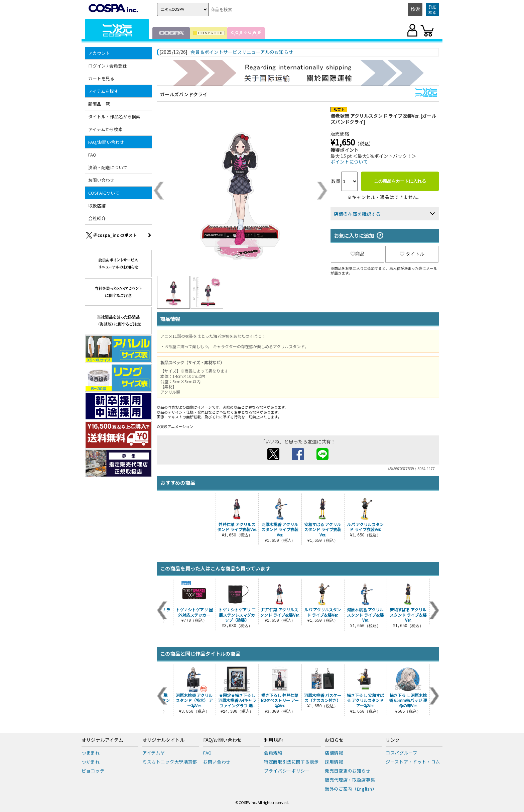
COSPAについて (104, 193)
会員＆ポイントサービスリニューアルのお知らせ (242, 52)
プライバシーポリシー (287, 771)
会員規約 (273, 753)
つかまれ (91, 762)
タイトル (412, 254)
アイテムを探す (103, 91)
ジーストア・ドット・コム (413, 762)
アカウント (99, 53)
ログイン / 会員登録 (107, 66)
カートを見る (101, 78)
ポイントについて (349, 162)
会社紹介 (97, 218)
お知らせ (334, 740)
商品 (358, 254)
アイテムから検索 (105, 129)
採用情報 (334, 762)
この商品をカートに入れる (400, 181)
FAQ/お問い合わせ (106, 142)
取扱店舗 (97, 206)
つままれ (91, 753)
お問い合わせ (101, 180)
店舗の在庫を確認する (357, 214)
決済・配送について (108, 167)
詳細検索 (432, 10)
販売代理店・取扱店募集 (350, 780)
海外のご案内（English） (351, 789)
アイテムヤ (154, 753)
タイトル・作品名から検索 (114, 117)
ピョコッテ (93, 771)
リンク (393, 740)
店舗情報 (334, 753)
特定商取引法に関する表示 (291, 762)
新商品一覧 (99, 104)
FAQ (92, 155)
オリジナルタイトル (163, 740)
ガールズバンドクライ (184, 94)
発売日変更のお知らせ (348, 771)
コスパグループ (402, 753)
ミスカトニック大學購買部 (170, 762)
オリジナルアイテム (102, 740)
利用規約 (273, 740)
